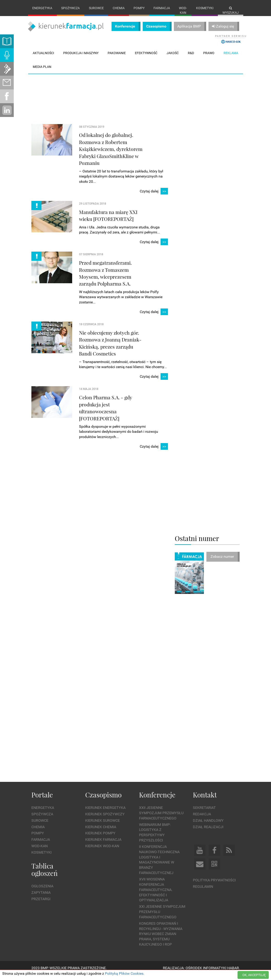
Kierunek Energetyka (105, 812)
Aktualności (43, 58)
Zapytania (41, 897)
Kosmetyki (205, 8)
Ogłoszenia (42, 891)
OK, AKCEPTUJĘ (254, 975)
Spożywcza (70, 8)
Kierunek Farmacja (103, 844)
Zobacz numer (222, 561)
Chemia (119, 8)
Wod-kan (183, 10)
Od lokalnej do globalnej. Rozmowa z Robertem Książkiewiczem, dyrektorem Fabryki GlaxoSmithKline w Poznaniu (111, 154)
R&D (191, 58)
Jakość (173, 58)
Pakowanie (117, 58)
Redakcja (202, 819)
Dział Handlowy (208, 825)
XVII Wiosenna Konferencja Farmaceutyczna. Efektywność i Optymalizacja (156, 894)
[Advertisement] (115, 96)
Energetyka (42, 8)
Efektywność (146, 58)
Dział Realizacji (208, 831)
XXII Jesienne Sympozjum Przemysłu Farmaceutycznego (161, 818)
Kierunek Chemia (101, 831)
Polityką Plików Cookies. (125, 973)
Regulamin (203, 891)
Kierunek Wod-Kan (102, 851)
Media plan (42, 71)
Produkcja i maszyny (81, 58)
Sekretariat (204, 812)
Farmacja (162, 8)
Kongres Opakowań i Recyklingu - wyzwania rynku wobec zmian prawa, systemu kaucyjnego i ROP (161, 938)
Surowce (96, 8)
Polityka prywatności (214, 885)
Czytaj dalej (154, 196)
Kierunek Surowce (103, 825)
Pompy (139, 8)
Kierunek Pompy (100, 838)
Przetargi (41, 904)
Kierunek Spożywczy (105, 819)
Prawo (209, 58)
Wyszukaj (231, 10)
